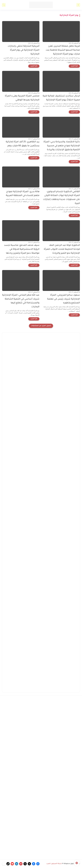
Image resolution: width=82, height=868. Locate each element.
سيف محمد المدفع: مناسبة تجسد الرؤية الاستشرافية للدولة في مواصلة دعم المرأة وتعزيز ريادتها (22, 249)
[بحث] (4, 5)
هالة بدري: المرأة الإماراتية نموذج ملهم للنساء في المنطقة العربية (23, 194)
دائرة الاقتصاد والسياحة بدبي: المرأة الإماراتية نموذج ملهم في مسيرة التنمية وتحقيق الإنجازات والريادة (62, 146)
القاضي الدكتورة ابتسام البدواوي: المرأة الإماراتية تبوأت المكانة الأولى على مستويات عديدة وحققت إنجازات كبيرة (61, 198)
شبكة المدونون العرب (54, 864)
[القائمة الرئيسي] (78, 5)
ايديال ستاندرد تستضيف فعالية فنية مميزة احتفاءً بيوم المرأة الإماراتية (61, 98)
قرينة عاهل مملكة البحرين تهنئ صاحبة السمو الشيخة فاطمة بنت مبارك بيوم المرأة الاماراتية (63, 50)
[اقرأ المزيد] (74, 66)
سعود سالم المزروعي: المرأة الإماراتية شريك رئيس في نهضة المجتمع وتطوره (64, 299)
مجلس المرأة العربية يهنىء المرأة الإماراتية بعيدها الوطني (22, 98)
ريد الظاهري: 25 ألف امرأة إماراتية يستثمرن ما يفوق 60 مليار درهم (23, 144)
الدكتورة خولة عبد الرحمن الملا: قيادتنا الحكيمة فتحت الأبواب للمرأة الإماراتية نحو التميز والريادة (62, 249)
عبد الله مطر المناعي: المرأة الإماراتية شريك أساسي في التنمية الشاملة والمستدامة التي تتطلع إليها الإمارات (21, 301)
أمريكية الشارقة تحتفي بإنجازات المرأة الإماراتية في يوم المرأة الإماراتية (24, 50)
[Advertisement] (41, 408)
